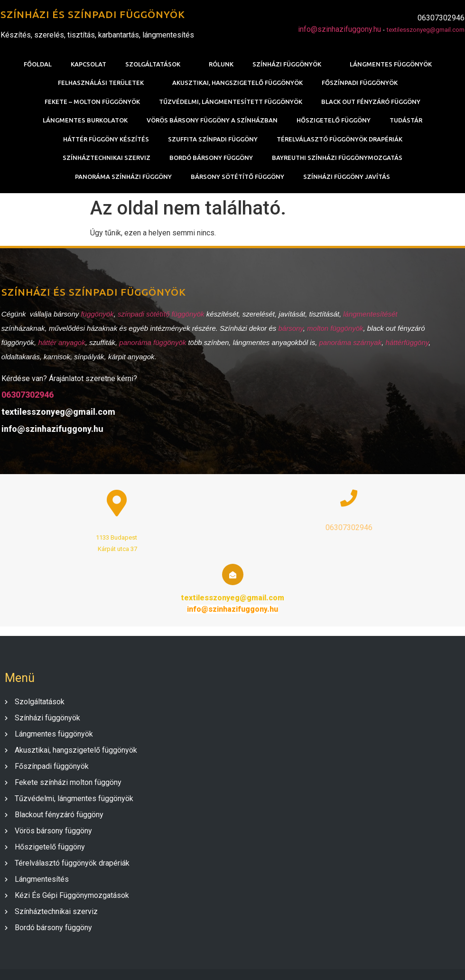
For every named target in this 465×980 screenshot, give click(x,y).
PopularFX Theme (284, 962)
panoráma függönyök (152, 345)
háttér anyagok (60, 345)
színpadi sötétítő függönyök (160, 316)
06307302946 (26, 397)
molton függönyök (334, 331)
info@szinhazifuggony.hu (340, 30)
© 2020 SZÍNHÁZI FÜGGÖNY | (203, 962)
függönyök (96, 316)
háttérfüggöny (406, 345)
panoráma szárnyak (349, 345)
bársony (289, 331)
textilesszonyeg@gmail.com (426, 30)
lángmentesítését (369, 316)
